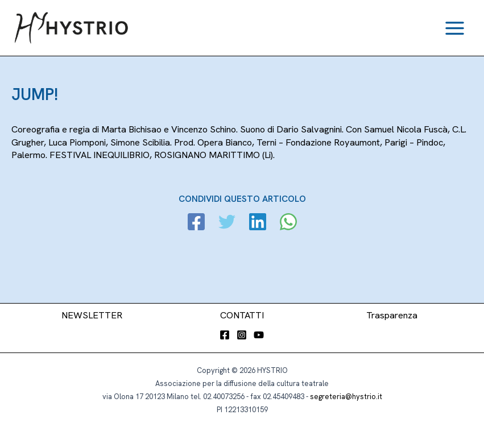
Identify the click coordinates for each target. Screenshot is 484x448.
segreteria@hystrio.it (346, 397)
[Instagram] (242, 335)
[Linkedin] (258, 223)
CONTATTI (242, 315)
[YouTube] (259, 335)
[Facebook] (196, 223)
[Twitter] (227, 223)
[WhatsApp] (288, 223)
